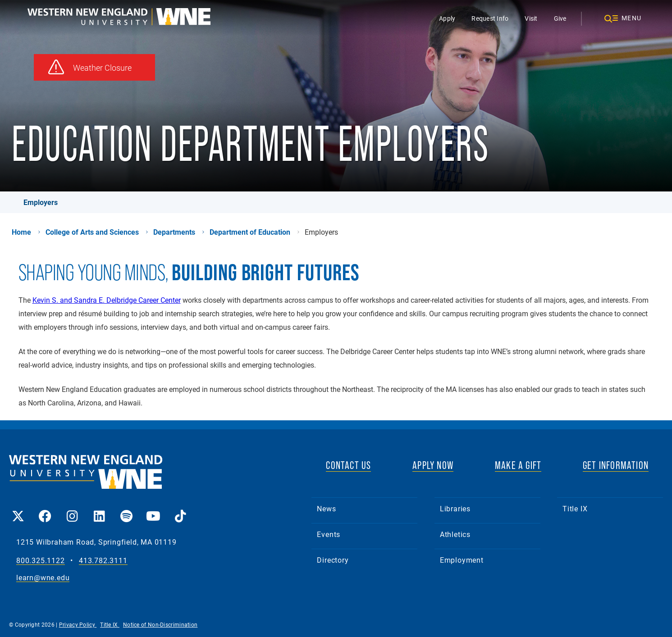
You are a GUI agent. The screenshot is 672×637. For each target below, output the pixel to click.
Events (329, 534)
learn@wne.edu (43, 578)
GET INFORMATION (616, 465)
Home (21, 232)
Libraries (455, 508)
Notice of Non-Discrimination (160, 624)
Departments (174, 232)
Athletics (455, 534)
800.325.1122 (41, 561)
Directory (333, 560)
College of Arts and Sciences (92, 232)
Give (560, 18)
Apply (447, 18)
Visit (531, 18)
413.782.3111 (103, 561)
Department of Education (250, 232)
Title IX (575, 508)
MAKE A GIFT (518, 465)
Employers (41, 202)
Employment (462, 560)
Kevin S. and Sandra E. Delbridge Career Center (107, 300)
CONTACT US (348, 465)
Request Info (490, 18)
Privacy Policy (78, 624)
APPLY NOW (433, 465)
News (326, 508)
